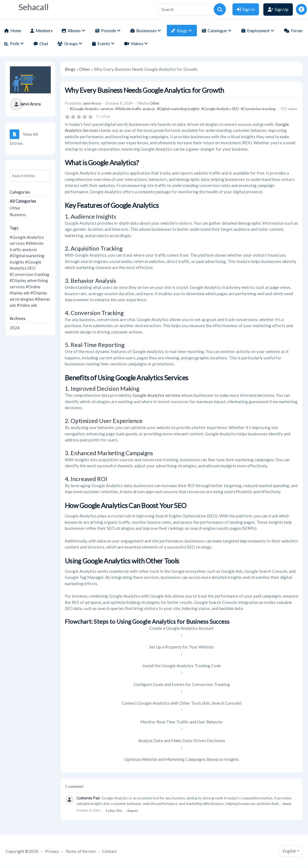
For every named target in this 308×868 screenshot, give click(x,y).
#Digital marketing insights (178, 109)
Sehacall (34, 7)
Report (132, 811)
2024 (15, 328)
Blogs (70, 69)
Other (15, 208)
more (287, 804)
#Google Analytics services (92, 109)
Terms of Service (81, 851)
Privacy (52, 851)
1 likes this (114, 811)
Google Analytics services (156, 395)
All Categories (23, 201)
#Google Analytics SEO (220, 109)
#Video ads (27, 305)
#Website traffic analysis (135, 109)
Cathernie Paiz (88, 798)
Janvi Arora (30, 104)
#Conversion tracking (30, 274)
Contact (109, 851)
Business (18, 215)
